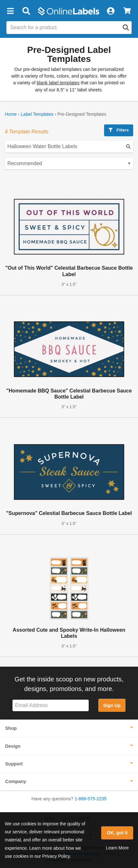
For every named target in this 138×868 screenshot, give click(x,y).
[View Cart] (127, 11)
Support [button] (14, 764)
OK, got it (117, 833)
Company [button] (16, 781)
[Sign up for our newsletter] (51, 706)
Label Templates (37, 114)
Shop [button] (11, 728)
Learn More (117, 848)
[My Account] (110, 11)
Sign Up (112, 705)
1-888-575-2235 (91, 799)
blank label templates (58, 83)
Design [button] (13, 746)
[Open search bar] (26, 11)
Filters (119, 130)
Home (11, 114)
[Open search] (126, 28)
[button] (10, 11)
